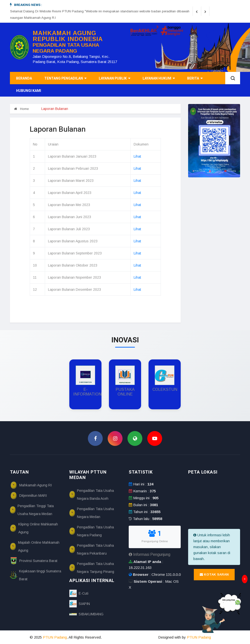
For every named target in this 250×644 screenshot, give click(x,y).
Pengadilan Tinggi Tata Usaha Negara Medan (32, 510)
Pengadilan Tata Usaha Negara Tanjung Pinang (92, 568)
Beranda (24, 78)
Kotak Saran (214, 574)
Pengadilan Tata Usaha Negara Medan (92, 513)
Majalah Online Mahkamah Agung (35, 546)
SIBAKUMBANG (86, 614)
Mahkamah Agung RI (31, 485)
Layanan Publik (114, 78)
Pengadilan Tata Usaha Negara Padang (92, 531)
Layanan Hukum (159, 78)
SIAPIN (80, 604)
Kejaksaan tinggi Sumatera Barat (36, 575)
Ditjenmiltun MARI (28, 496)
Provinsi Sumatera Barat (34, 561)
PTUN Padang (55, 637)
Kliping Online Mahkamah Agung (34, 528)
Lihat (137, 156)
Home (21, 109)
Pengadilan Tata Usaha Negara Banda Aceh (92, 495)
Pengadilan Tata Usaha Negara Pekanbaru (92, 549)
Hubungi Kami (29, 91)
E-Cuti (79, 593)
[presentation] (197, 11)
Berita (195, 78)
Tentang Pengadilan (65, 78)
